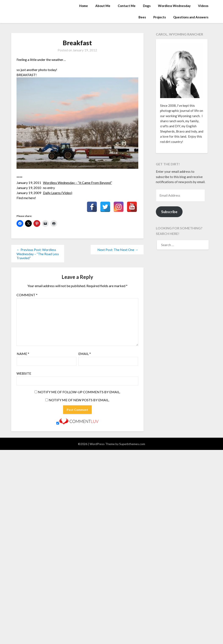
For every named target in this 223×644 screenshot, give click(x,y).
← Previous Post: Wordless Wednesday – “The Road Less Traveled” (38, 254)
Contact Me (127, 6)
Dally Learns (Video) (58, 193)
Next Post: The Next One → (118, 250)
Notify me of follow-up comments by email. (79, 392)
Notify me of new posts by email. (79, 400)
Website (24, 373)
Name (23, 354)
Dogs (147, 6)
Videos (203, 6)
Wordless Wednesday (174, 6)
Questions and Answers (191, 17)
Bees (142, 17)
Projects (160, 17)
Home (84, 6)
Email (85, 354)
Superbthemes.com (132, 444)
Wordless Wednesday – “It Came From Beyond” (78, 183)
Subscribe (169, 212)
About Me (103, 6)
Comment (27, 295)
